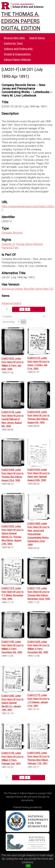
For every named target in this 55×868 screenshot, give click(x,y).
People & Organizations (17, 54)
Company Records (12, 233)
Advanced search (11, 303)
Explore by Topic (13, 43)
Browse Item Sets (14, 38)
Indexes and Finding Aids (18, 49)
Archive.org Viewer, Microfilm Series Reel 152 (27, 289)
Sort (23, 322)
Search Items (37, 38)
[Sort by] (23, 316)
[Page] (7, 309)
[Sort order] (11, 322)
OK (28, 866)
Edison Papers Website (17, 60)
